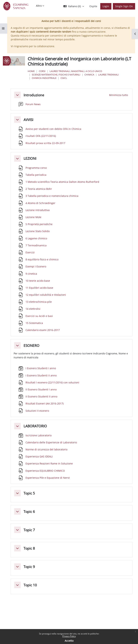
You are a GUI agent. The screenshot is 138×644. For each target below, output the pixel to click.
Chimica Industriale (44, 78)
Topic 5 (29, 493)
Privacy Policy (69, 636)
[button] (74, 6)
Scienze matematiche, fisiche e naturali (56, 75)
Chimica (89, 75)
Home (31, 71)
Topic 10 (30, 585)
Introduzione (34, 95)
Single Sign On (124, 6)
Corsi (42, 71)
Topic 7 (29, 530)
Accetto (69, 641)
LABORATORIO (35, 426)
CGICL (64, 78)
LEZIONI (30, 158)
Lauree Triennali (109, 75)
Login (106, 6)
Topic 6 (29, 512)
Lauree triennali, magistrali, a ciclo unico (76, 71)
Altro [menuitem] (39, 6)
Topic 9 (29, 567)
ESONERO (31, 346)
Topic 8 (29, 548)
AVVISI (28, 120)
